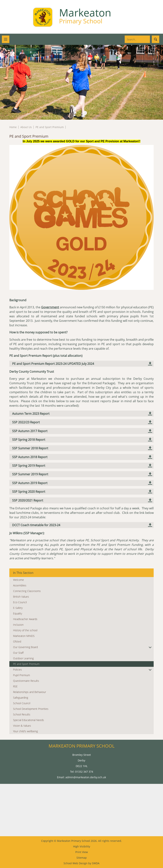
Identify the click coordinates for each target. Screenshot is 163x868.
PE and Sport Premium (50, 127)
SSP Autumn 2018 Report (30, 457)
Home (13, 127)
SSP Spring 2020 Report (29, 492)
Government (50, 307)
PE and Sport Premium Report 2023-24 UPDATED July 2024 (53, 364)
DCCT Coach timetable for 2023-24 (36, 525)
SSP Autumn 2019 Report (30, 483)
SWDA (96, 863)
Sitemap (82, 858)
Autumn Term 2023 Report (31, 414)
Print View (82, 852)
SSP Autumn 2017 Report (30, 431)
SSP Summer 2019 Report (30, 474)
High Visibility (82, 846)
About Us (26, 127)
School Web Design (76, 863)
